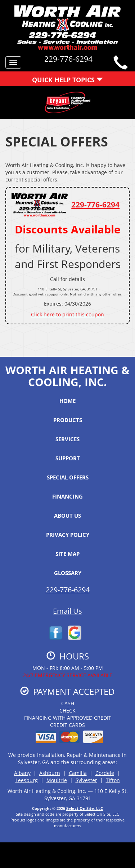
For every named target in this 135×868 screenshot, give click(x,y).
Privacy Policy (68, 535)
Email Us (67, 611)
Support (68, 458)
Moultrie (57, 780)
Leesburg (27, 780)
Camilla (78, 773)
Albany (22, 773)
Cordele (105, 773)
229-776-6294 (95, 205)
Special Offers (68, 477)
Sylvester (86, 780)
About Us (67, 516)
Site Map (67, 554)
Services (67, 439)
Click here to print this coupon (67, 314)
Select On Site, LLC (85, 808)
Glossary (68, 573)
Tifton (113, 780)
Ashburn (50, 773)
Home (67, 401)
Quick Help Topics (67, 80)
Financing (67, 496)
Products (68, 420)
